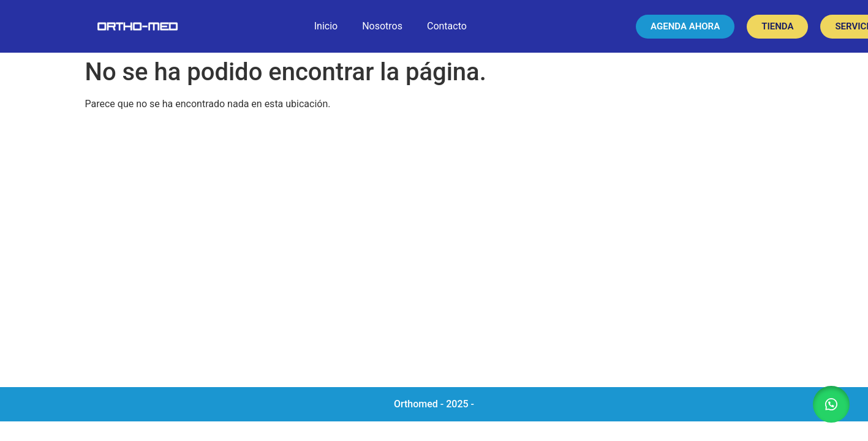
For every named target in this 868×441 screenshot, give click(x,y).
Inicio (326, 26)
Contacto (447, 26)
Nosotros (382, 26)
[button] (831, 404)
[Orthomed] (434, 254)
